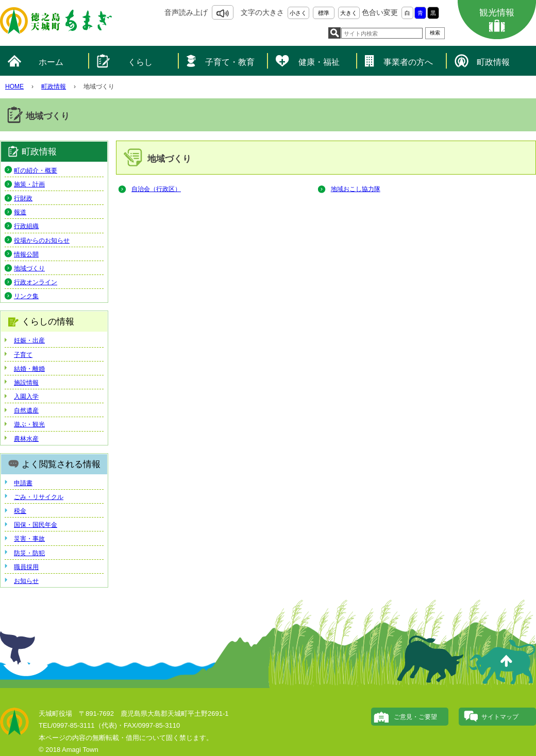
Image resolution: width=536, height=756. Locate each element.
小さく (298, 13)
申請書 (23, 483)
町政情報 (493, 62)
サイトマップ (500, 717)
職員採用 (26, 567)
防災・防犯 (29, 553)
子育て (23, 355)
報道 (20, 212)
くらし (140, 62)
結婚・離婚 (29, 369)
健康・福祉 (319, 62)
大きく (349, 13)
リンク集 (26, 296)
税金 (20, 511)
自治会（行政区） (156, 189)
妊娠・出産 (29, 340)
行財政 (23, 198)
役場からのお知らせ (42, 240)
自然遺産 (26, 410)
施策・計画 (29, 184)
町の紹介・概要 (36, 170)
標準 (324, 13)
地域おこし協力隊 (356, 189)
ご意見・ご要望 (415, 717)
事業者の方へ (408, 62)
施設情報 (26, 383)
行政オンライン (36, 282)
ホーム (51, 62)
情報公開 (26, 254)
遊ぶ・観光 (29, 424)
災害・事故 (29, 539)
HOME (14, 87)
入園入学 (26, 397)
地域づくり (29, 268)
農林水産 (26, 439)
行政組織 (26, 226)
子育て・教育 (230, 62)
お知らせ (26, 581)
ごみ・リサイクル (39, 497)
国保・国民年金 (36, 525)
